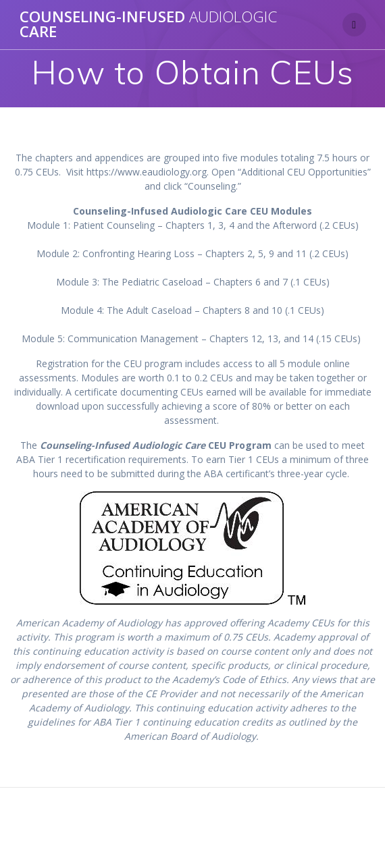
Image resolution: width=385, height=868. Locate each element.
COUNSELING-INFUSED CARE (148, 25)
